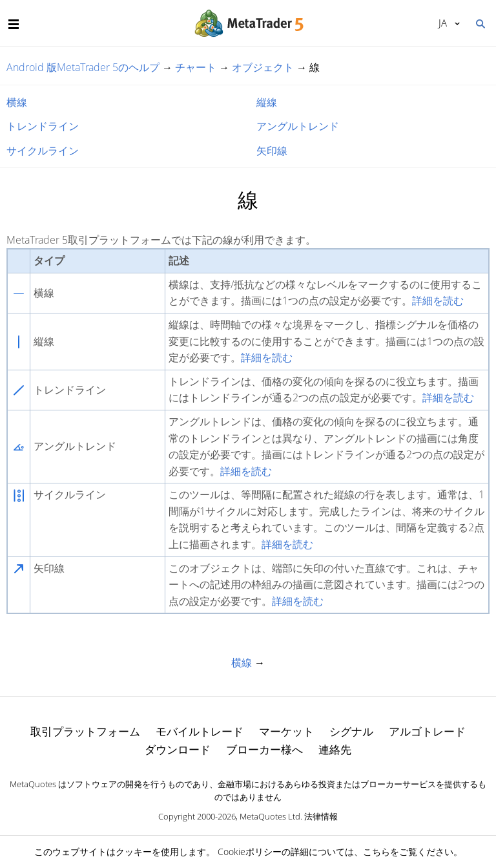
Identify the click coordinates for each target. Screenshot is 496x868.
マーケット (286, 731)
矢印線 (272, 151)
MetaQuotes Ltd (270, 816)
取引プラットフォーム (85, 731)
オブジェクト (263, 67)
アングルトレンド (298, 126)
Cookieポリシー (250, 852)
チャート (196, 67)
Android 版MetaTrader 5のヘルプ (83, 67)
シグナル (351, 731)
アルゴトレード (427, 731)
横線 (17, 102)
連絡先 (335, 749)
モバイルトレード (200, 731)
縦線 (267, 102)
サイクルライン (43, 151)
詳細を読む (438, 301)
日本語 (443, 23)
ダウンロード (178, 749)
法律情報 (321, 816)
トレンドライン (43, 126)
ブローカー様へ (264, 749)
